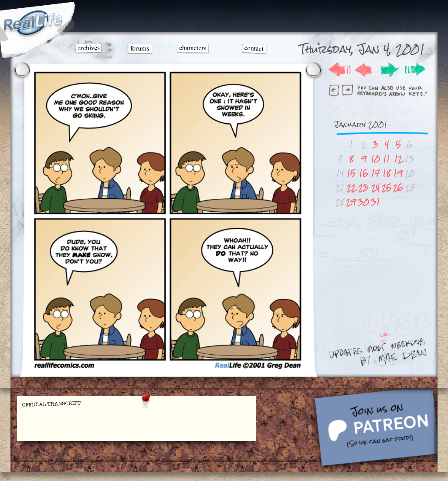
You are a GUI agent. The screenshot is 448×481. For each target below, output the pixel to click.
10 (375, 159)
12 (398, 159)
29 (351, 202)
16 (364, 173)
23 (364, 188)
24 (375, 188)
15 (351, 173)
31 (375, 202)
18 (387, 173)
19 (398, 173)
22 (351, 188)
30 (363, 202)
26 (398, 188)
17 (376, 173)
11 (387, 159)
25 (387, 188)
